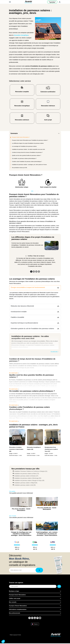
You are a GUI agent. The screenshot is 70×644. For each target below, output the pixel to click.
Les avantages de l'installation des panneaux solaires (24, 146)
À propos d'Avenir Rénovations (18, 606)
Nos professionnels (15, 613)
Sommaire (14, 133)
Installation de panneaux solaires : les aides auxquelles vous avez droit (28, 149)
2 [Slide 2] (34, 272)
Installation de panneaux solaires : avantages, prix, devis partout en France (29, 165)
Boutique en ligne (14, 591)
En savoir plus (55, 352)
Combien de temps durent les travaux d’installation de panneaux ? (27, 152)
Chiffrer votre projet (15, 598)
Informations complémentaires (18, 609)
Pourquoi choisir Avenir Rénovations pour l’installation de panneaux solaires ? (30, 140)
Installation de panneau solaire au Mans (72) (27, 474)
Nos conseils (13, 602)
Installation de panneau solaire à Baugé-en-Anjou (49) (29, 480)
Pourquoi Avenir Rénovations (17, 595)
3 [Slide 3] (36, 272)
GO (59, 586)
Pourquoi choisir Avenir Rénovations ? (21, 137)
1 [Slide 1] (31, 272)
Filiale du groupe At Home (15, 635)
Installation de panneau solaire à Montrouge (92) (28, 478)
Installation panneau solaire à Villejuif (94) (26, 483)
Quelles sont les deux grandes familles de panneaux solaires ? (27, 155)
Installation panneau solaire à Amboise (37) (26, 476)
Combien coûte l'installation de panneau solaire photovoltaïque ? (27, 162)
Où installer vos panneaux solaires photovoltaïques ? (24, 158)
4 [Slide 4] (39, 272)
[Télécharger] (39, 570)
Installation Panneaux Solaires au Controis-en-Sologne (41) (31, 471)
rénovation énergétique (21, 35)
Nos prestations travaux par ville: (20, 168)
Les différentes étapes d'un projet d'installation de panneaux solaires (28, 143)
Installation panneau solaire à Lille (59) (25, 485)
